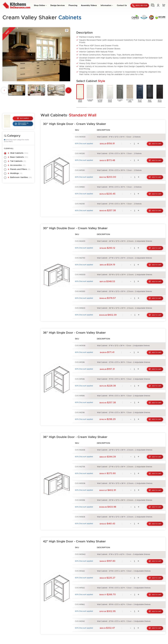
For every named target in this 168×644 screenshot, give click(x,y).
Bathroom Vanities (21, 177)
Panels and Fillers (20, 169)
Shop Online (39, 5)
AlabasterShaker (90, 93)
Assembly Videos (89, 5)
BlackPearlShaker (150, 93)
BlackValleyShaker (160, 93)
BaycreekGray (120, 93)
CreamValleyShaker (80, 93)
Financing (73, 5)
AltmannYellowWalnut (100, 93)
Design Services (58, 5)
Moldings (16, 173)
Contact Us (122, 5)
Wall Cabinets (19, 153)
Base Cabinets (19, 157)
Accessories (18, 165)
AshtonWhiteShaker (110, 93)
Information (106, 5)
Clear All (9, 149)
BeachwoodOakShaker (130, 93)
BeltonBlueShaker (140, 93)
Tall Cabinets (18, 161)
